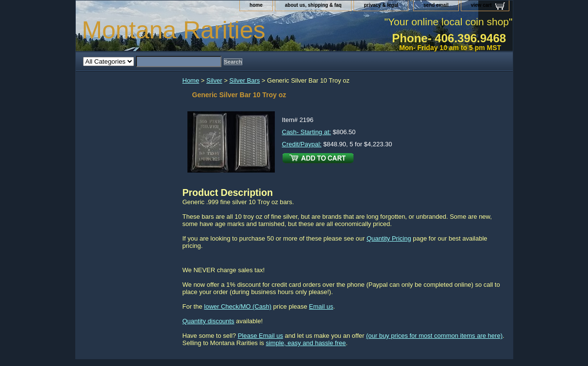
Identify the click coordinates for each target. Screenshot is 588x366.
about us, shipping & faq (313, 5)
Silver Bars (244, 80)
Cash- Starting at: (307, 132)
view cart (481, 5)
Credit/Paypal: (302, 144)
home (256, 5)
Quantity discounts (209, 321)
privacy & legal (381, 5)
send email (436, 5)
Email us (321, 306)
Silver (214, 80)
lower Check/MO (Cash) (238, 306)
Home (191, 80)
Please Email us (260, 336)
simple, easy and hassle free (306, 343)
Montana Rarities (174, 30)
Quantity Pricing (389, 238)
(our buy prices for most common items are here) (434, 336)
